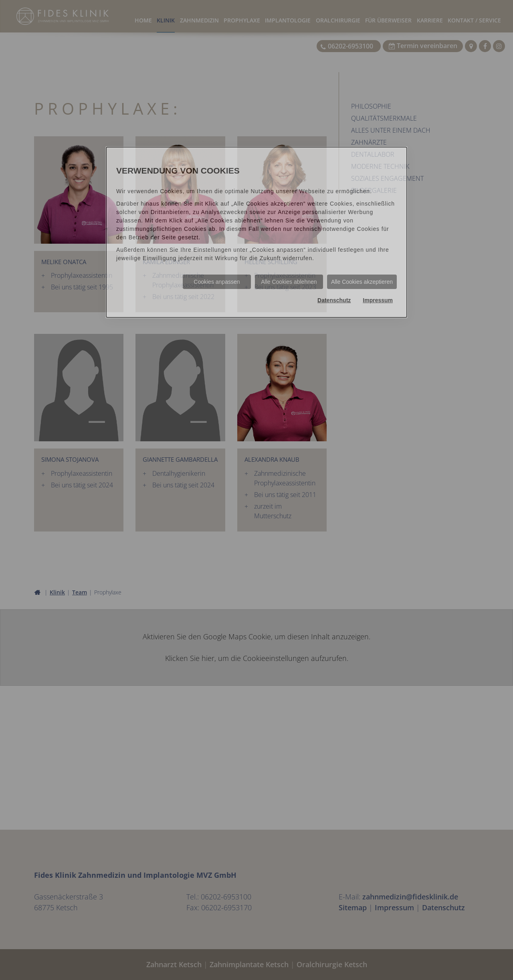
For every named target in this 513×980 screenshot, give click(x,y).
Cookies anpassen (217, 282)
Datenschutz (334, 300)
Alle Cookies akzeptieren (362, 282)
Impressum (378, 300)
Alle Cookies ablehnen (289, 282)
